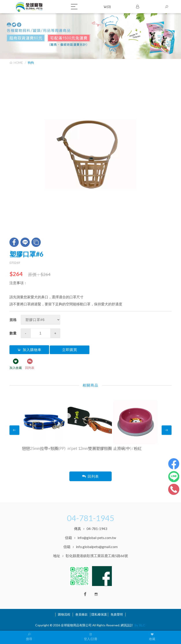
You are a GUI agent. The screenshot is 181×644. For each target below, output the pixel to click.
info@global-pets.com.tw (97, 538)
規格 (13, 320)
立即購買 (70, 350)
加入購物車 (29, 350)
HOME (16, 63)
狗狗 (31, 63)
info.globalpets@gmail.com (97, 547)
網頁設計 (127, 625)
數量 (13, 333)
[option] (90, 154)
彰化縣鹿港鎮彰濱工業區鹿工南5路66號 (97, 556)
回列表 (90, 476)
